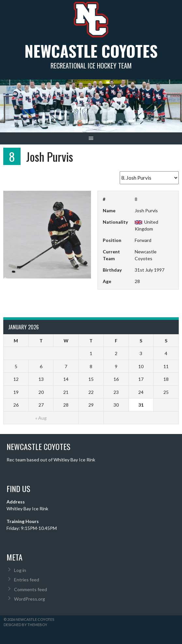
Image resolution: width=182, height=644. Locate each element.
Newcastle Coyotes (91, 51)
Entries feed (27, 580)
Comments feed (30, 589)
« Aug (41, 418)
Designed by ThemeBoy (25, 625)
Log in (20, 570)
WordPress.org (30, 599)
